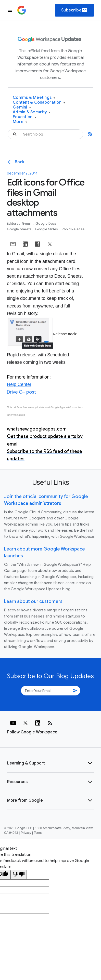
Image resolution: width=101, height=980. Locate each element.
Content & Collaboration (39, 103)
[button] (50, 763)
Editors (13, 224)
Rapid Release (73, 229)
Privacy (26, 833)
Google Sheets (20, 229)
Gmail (27, 224)
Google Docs (46, 224)
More (20, 122)
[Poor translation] (19, 875)
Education (24, 117)
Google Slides (47, 229)
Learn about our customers (33, 601)
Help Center (19, 384)
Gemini (22, 107)
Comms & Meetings (34, 98)
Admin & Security (32, 112)
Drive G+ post (21, 392)
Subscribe (75, 10)
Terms (38, 833)
